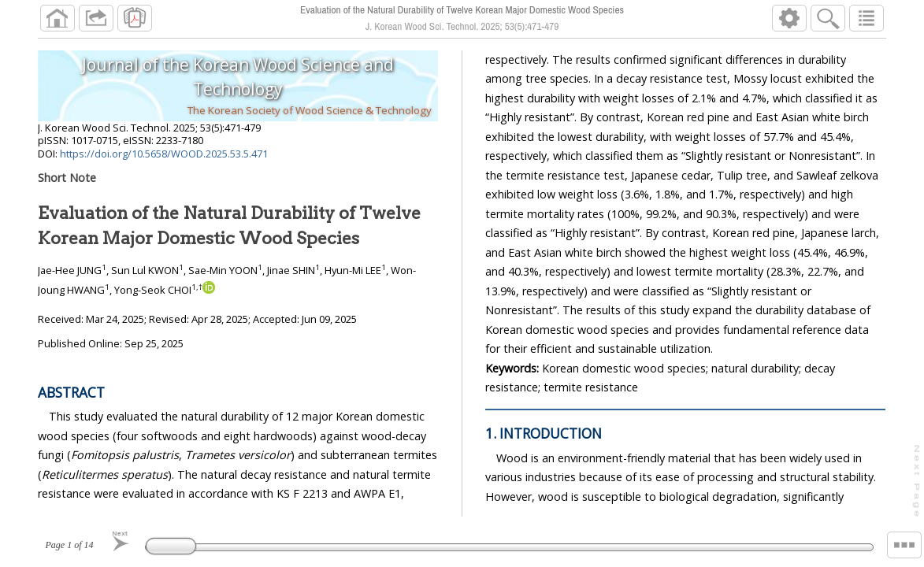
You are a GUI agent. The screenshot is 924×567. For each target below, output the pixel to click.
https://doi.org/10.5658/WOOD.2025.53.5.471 (164, 154)
